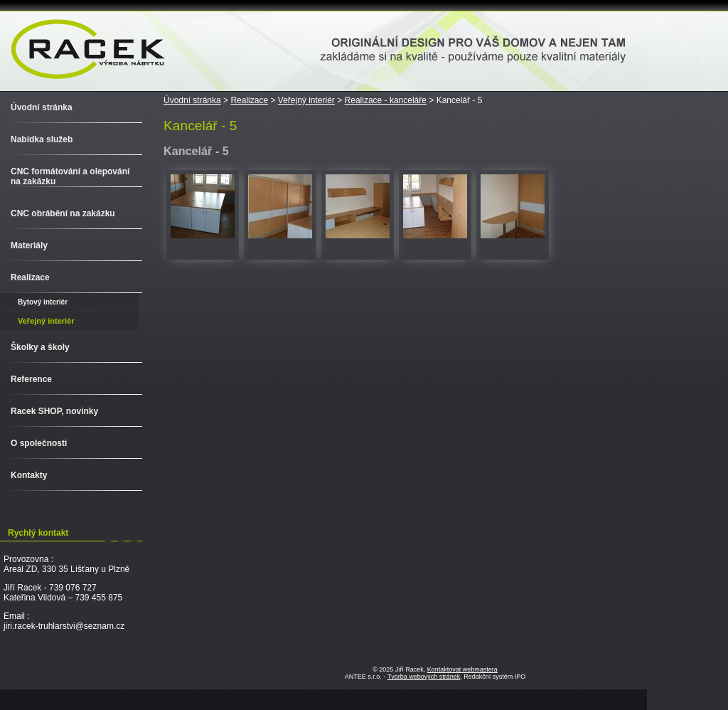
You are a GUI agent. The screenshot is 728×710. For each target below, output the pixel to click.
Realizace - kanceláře (386, 100)
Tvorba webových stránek (424, 677)
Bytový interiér (43, 302)
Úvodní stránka (192, 100)
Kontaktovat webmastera (462, 669)
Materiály (29, 245)
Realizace (249, 100)
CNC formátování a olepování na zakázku (70, 176)
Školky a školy (40, 347)
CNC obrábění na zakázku (63, 213)
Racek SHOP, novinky (54, 411)
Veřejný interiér (306, 100)
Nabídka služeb (42, 139)
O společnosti (39, 443)
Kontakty (29, 475)
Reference (31, 379)
